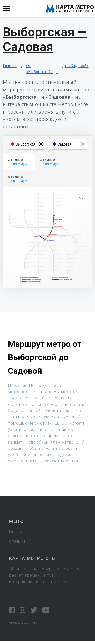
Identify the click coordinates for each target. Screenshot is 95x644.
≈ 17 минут (50, 162)
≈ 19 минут (18, 179)
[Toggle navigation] (7, 9)
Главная (10, 66)
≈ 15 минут (17, 162)
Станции (17, 541)
